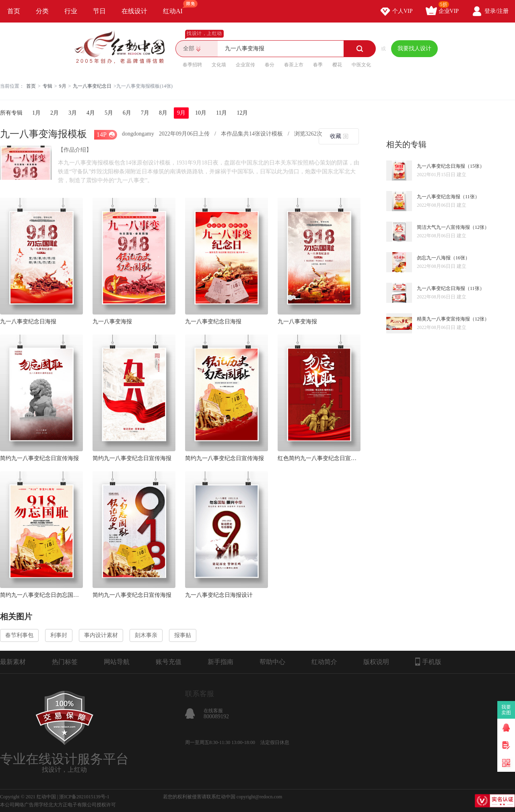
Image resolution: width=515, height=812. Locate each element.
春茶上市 (294, 65)
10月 (201, 113)
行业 (71, 11)
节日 (99, 11)
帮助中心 (272, 662)
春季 (318, 65)
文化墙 (219, 65)
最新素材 (13, 662)
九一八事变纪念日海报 (28, 322)
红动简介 (324, 662)
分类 (42, 11)
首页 (14, 11)
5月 (109, 113)
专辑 (47, 86)
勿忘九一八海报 (434, 258)
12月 (242, 113)
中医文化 (361, 65)
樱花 (337, 65)
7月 (145, 113)
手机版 (428, 662)
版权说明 (376, 662)
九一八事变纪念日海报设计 (219, 595)
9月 (63, 86)
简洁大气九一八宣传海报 (443, 227)
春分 (270, 65)
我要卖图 (506, 710)
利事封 (59, 635)
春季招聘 (192, 65)
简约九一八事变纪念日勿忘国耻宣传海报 (41, 595)
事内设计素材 (101, 635)
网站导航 (117, 662)
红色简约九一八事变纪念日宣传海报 (319, 458)
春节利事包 (19, 635)
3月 (73, 113)
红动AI (176, 7)
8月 (163, 113)
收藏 (336, 136)
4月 (91, 113)
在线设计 (134, 11)
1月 (36, 113)
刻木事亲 (146, 635)
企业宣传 (245, 65)
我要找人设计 (414, 48)
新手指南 (220, 662)
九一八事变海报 (112, 322)
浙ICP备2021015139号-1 (84, 797)
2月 (55, 113)
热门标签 (65, 662)
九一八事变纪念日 (92, 86)
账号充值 (169, 662)
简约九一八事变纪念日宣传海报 (39, 458)
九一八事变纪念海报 (439, 197)
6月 (127, 113)
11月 (221, 113)
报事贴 (183, 635)
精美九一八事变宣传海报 (443, 319)
